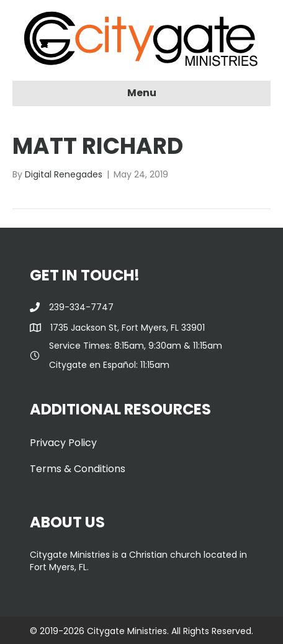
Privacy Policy (63, 443)
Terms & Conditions (78, 469)
